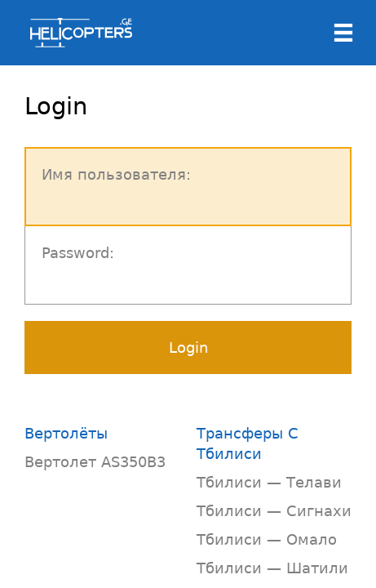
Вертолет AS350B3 (95, 462)
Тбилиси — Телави (269, 482)
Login (188, 347)
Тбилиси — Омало (267, 539)
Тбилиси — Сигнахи (274, 511)
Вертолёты (66, 433)
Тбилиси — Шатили (272, 568)
